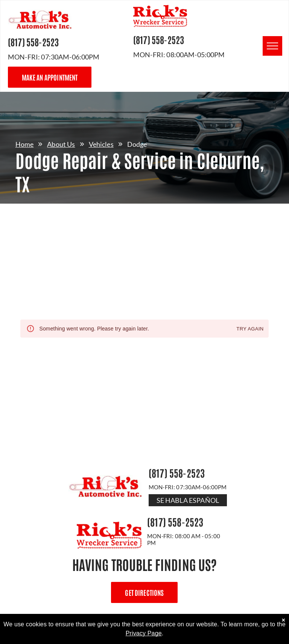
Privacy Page (144, 633)
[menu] (272, 46)
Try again (250, 329)
